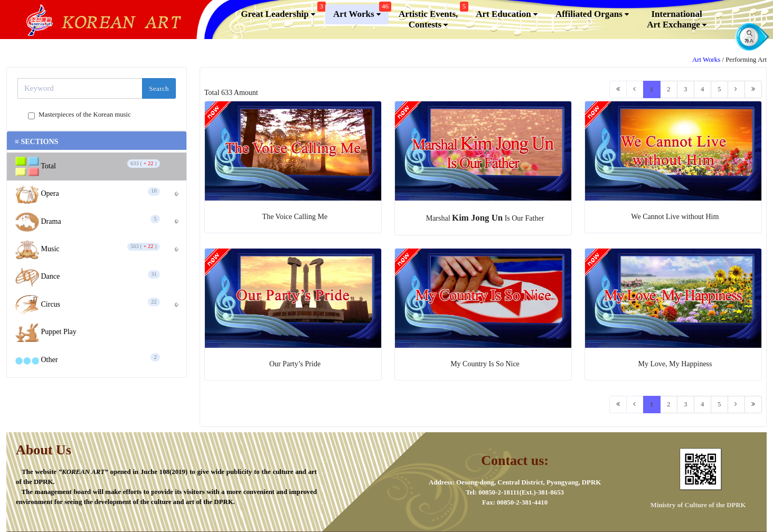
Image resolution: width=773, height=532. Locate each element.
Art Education (507, 14)
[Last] (753, 89)
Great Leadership (282, 12)
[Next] (736, 89)
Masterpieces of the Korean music (85, 115)
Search (159, 88)
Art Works (361, 12)
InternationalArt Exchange (677, 20)
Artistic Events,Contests (432, 17)
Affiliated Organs (592, 14)
